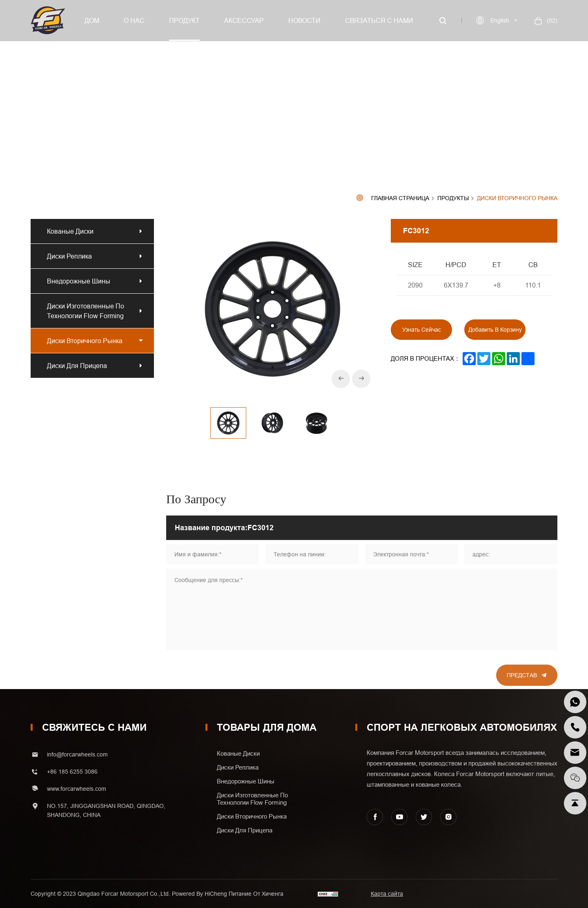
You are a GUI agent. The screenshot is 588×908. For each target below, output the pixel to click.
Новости (304, 20)
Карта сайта (387, 894)
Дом (92, 20)
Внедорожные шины (79, 281)
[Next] (361, 379)
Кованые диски (70, 231)
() (551, 20)
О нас (134, 20)
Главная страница (400, 198)
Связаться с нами (379, 20)
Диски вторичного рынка (517, 198)
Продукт (184, 20)
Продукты (453, 199)
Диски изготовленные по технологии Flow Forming (86, 311)
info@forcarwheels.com (77, 754)
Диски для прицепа (77, 366)
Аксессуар (244, 20)
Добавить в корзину (495, 330)
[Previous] (341, 379)
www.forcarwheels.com (77, 789)
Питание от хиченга (256, 894)
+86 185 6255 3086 (72, 772)
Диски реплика (71, 256)
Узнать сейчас (422, 330)
